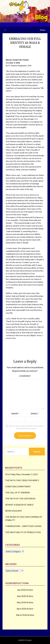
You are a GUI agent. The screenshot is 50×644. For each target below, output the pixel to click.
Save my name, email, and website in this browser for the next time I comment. (26, 427)
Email (35, 413)
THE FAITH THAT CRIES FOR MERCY (22, 480)
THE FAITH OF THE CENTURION (20, 499)
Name (15, 413)
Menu (43, 30)
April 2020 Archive (25, 609)
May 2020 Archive (25, 602)
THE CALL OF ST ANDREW (17, 493)
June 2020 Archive (25, 596)
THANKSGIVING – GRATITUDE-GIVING (23, 526)
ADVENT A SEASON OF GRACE (19, 505)
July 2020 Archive (25, 590)
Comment (25, 376)
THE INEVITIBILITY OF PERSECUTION (23, 532)
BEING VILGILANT (14, 511)
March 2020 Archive (25, 615)
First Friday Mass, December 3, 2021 (22, 474)
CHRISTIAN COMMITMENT (18, 486)
